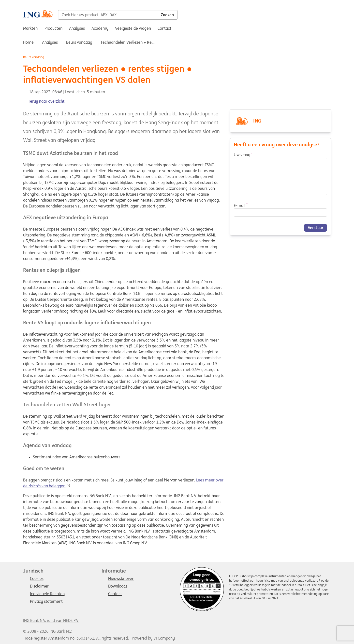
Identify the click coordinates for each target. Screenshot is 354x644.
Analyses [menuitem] (77, 28)
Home (28, 42)
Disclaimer (39, 586)
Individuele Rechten (47, 594)
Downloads (118, 586)
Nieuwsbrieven (121, 579)
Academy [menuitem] (100, 28)
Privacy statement (47, 602)
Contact (115, 594)
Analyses (50, 42)
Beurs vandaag (79, 42)
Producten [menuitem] (53, 28)
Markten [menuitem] (30, 28)
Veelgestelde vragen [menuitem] (133, 28)
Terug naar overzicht (44, 101)
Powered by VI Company (153, 638)
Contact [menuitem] (164, 28)
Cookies (37, 579)
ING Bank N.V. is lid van (51, 620)
